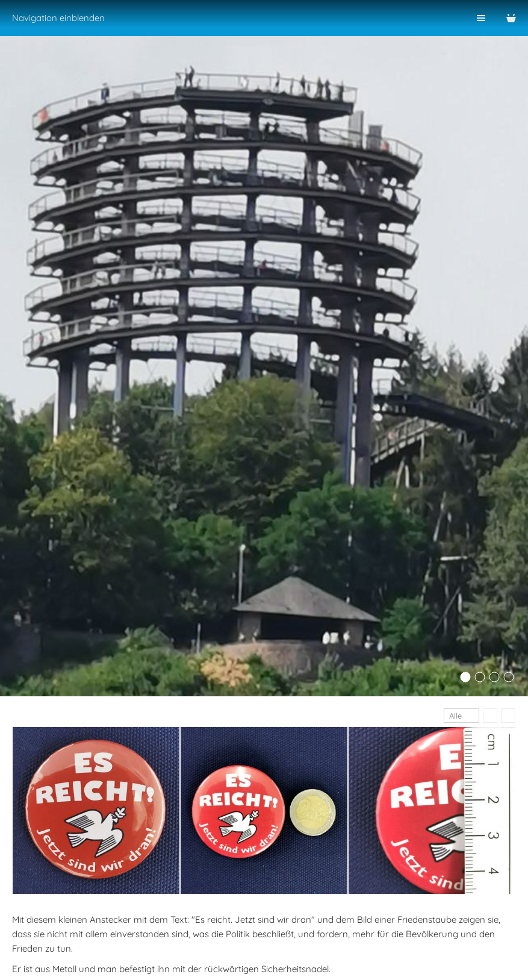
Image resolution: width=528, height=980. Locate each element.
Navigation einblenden (58, 18)
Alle (455, 716)
